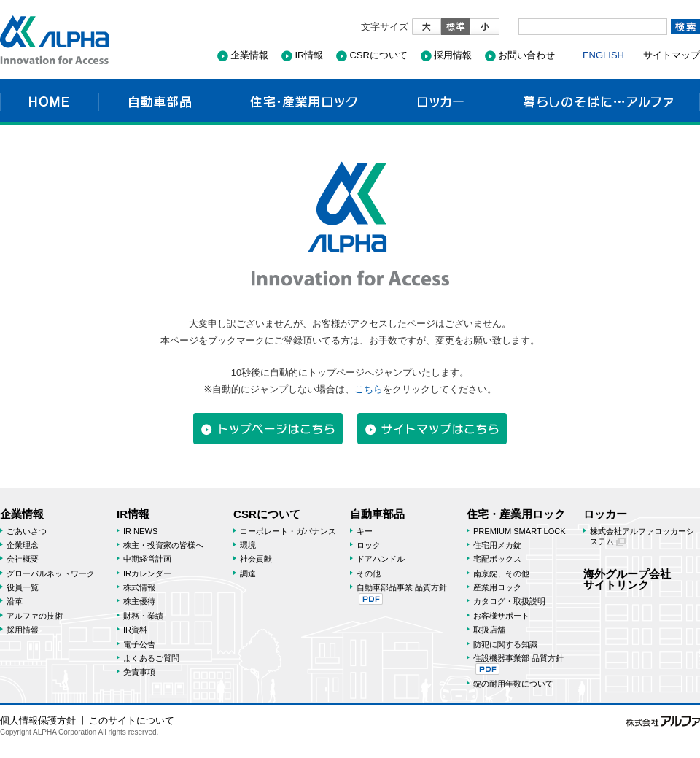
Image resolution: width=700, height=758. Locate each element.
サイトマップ (672, 55)
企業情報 (249, 55)
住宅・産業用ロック (304, 102)
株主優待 (139, 601)
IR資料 (135, 630)
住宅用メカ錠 (497, 545)
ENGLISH (603, 55)
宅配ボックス (497, 559)
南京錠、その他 (501, 573)
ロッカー (440, 102)
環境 (248, 545)
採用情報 (453, 55)
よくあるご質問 (151, 658)
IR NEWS (140, 531)
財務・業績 (143, 616)
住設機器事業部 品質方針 (518, 664)
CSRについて (378, 55)
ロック (369, 545)
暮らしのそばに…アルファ (597, 102)
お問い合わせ (526, 55)
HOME (49, 102)
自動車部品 (160, 102)
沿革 (15, 601)
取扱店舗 (489, 630)
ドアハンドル (381, 559)
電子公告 (139, 644)
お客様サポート (501, 616)
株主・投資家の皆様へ (163, 545)
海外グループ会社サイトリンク (627, 579)
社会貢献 (256, 559)
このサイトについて (132, 720)
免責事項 (139, 672)
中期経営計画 (147, 559)
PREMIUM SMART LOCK (520, 531)
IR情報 (309, 55)
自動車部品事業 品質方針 (402, 593)
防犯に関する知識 (505, 644)
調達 (248, 573)
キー (365, 531)
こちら (369, 389)
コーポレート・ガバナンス (288, 531)
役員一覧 (23, 587)
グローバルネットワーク (51, 573)
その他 (369, 573)
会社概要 (23, 559)
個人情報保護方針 (38, 720)
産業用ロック (497, 587)
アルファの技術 (35, 616)
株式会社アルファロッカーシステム (642, 537)
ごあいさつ (27, 531)
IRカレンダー (147, 573)
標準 (456, 27)
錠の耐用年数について (513, 684)
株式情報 (139, 587)
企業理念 (23, 545)
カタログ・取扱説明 (509, 601)
